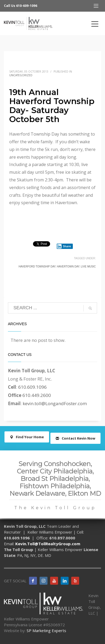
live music (88, 267)
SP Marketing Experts (46, 630)
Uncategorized (21, 75)
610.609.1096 (32, 387)
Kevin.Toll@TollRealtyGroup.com (48, 544)
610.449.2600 (37, 395)
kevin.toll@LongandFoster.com (55, 403)
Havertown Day (68, 267)
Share (64, 246)
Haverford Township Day (37, 267)
